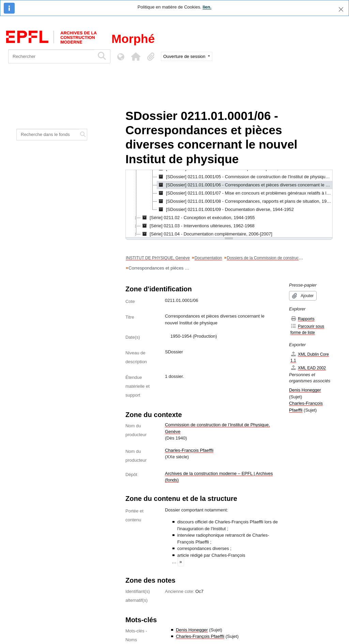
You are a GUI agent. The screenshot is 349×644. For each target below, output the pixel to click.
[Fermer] (341, 9)
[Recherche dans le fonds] (48, 135)
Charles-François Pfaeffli (189, 450)
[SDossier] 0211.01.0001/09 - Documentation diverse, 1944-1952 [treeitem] (225, 210)
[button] (136, 57)
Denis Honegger (192, 630)
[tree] (229, 204)
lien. (207, 7)
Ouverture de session (185, 56)
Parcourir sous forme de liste (307, 329)
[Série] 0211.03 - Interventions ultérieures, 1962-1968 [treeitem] (198, 226)
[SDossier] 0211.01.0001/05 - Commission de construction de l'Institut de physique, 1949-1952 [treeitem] (245, 177)
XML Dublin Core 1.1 (310, 357)
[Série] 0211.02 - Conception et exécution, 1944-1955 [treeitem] (198, 218)
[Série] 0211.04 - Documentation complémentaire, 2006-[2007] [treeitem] (207, 234)
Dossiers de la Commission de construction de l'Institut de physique (288, 258)
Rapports (302, 319)
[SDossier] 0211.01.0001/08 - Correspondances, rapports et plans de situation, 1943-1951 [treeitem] (245, 201)
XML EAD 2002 (308, 368)
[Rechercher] (51, 56)
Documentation (208, 258)
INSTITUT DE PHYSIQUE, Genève (158, 258)
